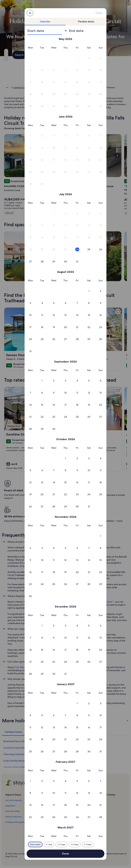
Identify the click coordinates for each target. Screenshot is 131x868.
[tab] (45, 21)
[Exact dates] (35, 844)
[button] (77, 58)
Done (65, 854)
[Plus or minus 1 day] (49, 844)
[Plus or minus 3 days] (75, 844)
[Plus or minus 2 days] (61, 844)
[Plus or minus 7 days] (88, 844)
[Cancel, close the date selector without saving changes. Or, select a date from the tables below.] (30, 13)
